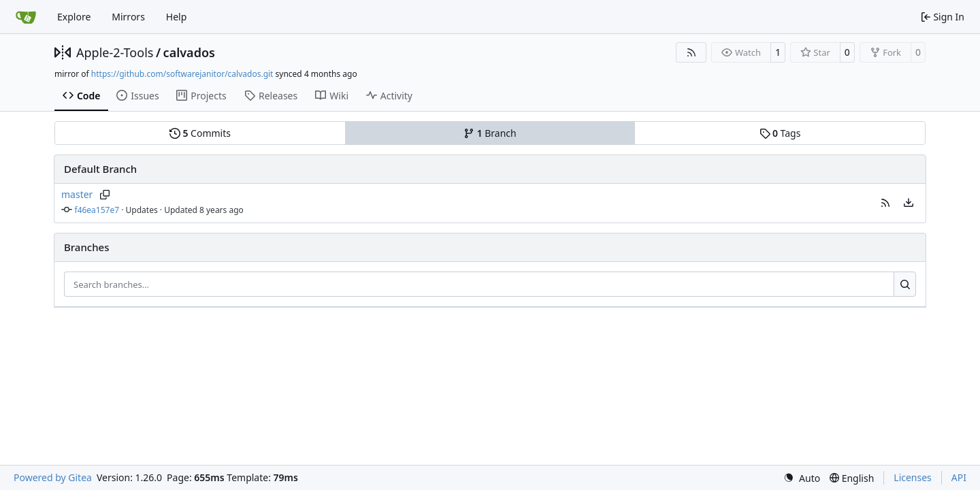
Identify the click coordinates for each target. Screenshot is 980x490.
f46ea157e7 (97, 210)
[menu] (909, 203)
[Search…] (905, 284)
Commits (200, 133)
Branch (490, 133)
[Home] (26, 17)
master (77, 194)
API (959, 477)
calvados (189, 52)
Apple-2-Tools (115, 52)
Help (177, 17)
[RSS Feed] (691, 52)
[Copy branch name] (104, 195)
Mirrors (128, 17)
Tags (780, 133)
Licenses (913, 477)
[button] (885, 203)
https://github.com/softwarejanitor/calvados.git (182, 74)
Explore (74, 17)
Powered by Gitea (53, 477)
